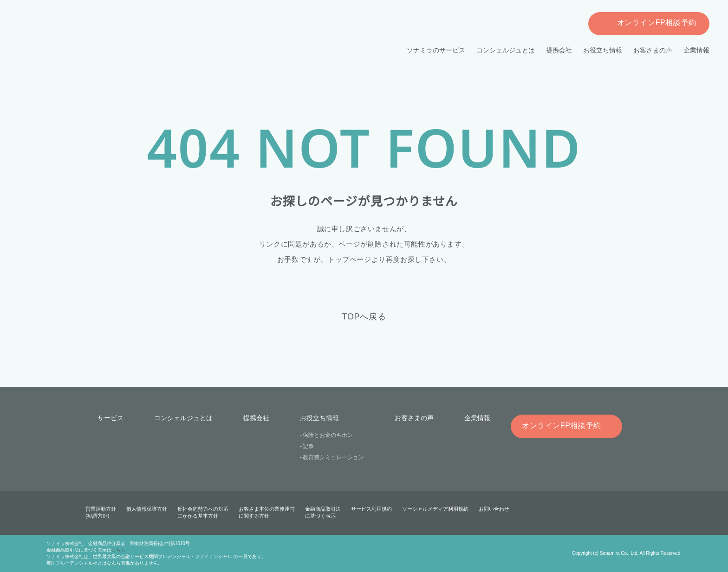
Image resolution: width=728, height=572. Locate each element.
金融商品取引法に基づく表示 (323, 512)
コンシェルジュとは (506, 50)
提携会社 (559, 50)
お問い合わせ (494, 509)
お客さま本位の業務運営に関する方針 (267, 512)
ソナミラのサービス (436, 50)
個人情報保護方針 (147, 509)
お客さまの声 (653, 50)
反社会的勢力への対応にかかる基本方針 (203, 512)
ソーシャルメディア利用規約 (435, 509)
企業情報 (696, 50)
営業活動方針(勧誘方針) (101, 512)
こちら (118, 550)
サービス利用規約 (371, 509)
